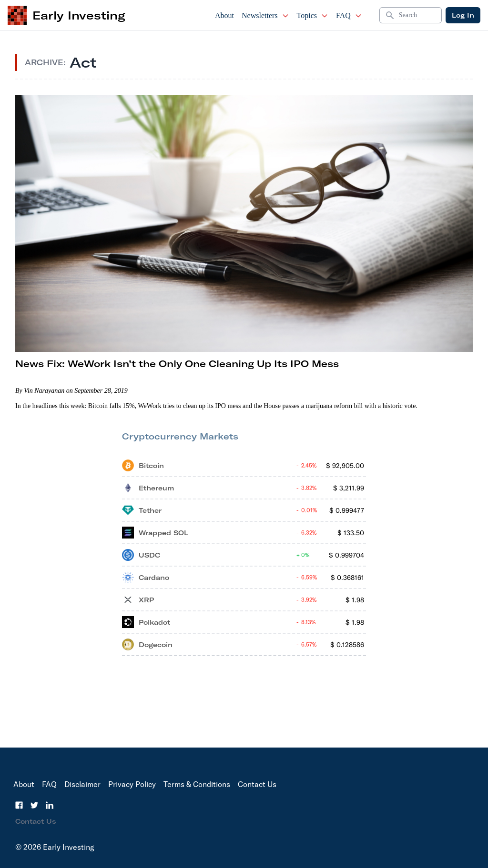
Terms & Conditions (197, 784)
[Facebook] (19, 805)
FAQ (349, 15)
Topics (313, 15)
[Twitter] (34, 805)
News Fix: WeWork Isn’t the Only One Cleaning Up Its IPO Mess (177, 364)
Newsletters (265, 15)
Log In (463, 15)
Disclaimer (82, 784)
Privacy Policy (132, 784)
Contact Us (257, 784)
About (224, 15)
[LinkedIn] (50, 805)
